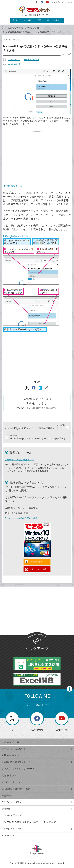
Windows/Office (16, 28)
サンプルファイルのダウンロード (37, 769)
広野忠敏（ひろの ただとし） (19, 460)
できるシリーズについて (37, 749)
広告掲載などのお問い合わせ (37, 789)
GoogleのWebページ (17, 236)
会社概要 (37, 809)
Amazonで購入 (36, 562)
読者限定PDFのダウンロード (37, 762)
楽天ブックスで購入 (38, 569)
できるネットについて (62, 2)
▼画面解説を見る (13, 186)
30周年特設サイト (37, 755)
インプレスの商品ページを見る (21, 518)
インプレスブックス (37, 829)
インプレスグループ (37, 815)
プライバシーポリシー (37, 802)
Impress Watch (37, 836)
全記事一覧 (37, 795)
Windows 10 (33, 28)
